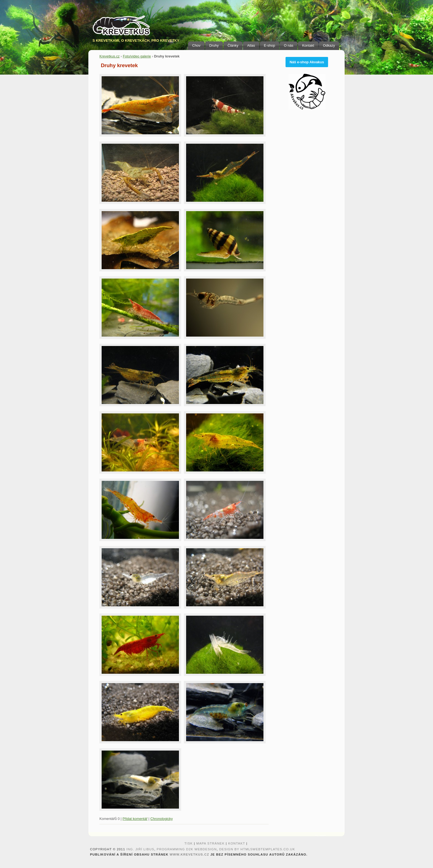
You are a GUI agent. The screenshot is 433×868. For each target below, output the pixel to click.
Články (233, 45)
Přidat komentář (135, 819)
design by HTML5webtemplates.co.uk (257, 849)
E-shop (270, 45)
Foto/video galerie (137, 56)
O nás (289, 45)
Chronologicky (161, 819)
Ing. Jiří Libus (140, 849)
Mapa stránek (211, 843)
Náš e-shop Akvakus (307, 62)
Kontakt (308, 45)
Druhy (214, 45)
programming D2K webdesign (187, 849)
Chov (196, 45)
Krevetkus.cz (109, 56)
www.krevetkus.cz (189, 854)
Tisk (189, 843)
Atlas (251, 45)
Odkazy (329, 45)
